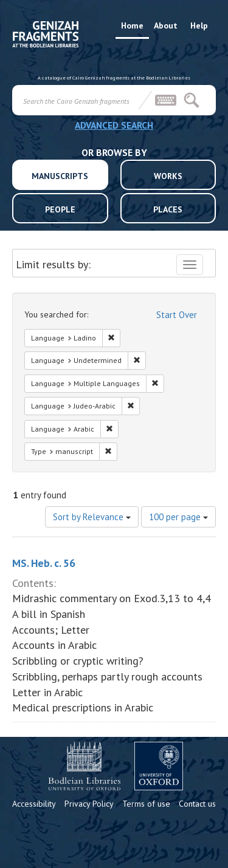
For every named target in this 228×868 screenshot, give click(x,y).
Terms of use (146, 804)
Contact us (197, 804)
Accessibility (34, 804)
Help (199, 25)
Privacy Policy (89, 804)
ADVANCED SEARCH (114, 125)
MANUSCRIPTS (60, 176)
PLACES (168, 209)
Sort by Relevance (92, 517)
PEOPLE (60, 209)
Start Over (177, 315)
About (166, 25)
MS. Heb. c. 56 (44, 563)
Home (132, 25)
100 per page (178, 517)
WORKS (168, 176)
